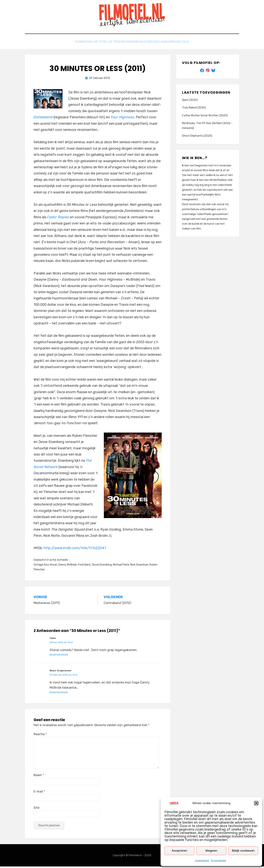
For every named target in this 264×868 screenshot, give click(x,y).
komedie (63, 561)
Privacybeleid (218, 860)
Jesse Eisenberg (102, 566)
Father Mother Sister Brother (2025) (205, 117)
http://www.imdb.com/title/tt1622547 (75, 550)
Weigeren (211, 851)
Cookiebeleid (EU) (180, 44)
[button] (256, 803)
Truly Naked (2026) (194, 109)
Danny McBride (68, 566)
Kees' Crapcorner (60, 672)
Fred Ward (84, 566)
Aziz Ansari (50, 566)
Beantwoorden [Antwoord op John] (59, 656)
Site (36, 809)
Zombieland (43, 119)
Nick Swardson (139, 566)
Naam (39, 777)
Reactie (40, 736)
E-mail (39, 793)
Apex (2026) (190, 101)
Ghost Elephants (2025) (197, 137)
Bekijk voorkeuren (243, 851)
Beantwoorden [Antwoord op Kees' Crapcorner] (59, 694)
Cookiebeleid (202, 860)
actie (53, 561)
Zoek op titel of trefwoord (107, 44)
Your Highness (122, 119)
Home (74, 44)
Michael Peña (121, 566)
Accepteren (179, 851)
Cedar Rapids (58, 218)
